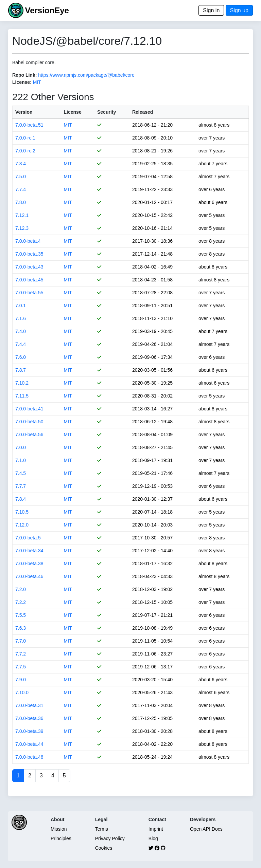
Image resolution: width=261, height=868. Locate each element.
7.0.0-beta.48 (29, 757)
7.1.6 (21, 318)
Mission (59, 829)
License (73, 112)
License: (22, 82)
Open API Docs (206, 829)
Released (143, 112)
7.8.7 (21, 370)
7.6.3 (21, 628)
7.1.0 (21, 460)
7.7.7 (21, 486)
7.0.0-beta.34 (29, 551)
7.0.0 (21, 447)
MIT (37, 82)
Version (24, 112)
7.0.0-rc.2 (25, 151)
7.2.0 (21, 589)
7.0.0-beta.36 (29, 718)
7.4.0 (21, 331)
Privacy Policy (110, 838)
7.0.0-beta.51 (29, 125)
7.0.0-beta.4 (28, 241)
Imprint (156, 829)
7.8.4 (21, 499)
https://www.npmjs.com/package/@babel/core (86, 75)
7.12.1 (22, 215)
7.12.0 (22, 525)
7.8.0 (21, 202)
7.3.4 (21, 164)
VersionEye (47, 10)
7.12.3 (22, 228)
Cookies (104, 848)
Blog (153, 838)
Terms (102, 829)
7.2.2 (21, 602)
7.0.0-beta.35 (29, 254)
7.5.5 (21, 615)
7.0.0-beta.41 (29, 409)
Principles (61, 838)
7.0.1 (21, 306)
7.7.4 (21, 189)
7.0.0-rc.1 (25, 138)
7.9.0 (21, 680)
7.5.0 (21, 177)
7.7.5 (21, 667)
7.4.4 (21, 344)
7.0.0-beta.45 (29, 280)
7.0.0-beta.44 (29, 744)
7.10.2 (22, 383)
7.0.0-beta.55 (29, 293)
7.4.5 (21, 473)
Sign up (239, 10)
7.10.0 (22, 692)
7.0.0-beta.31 (29, 705)
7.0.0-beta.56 (29, 435)
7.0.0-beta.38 (29, 564)
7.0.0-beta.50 (29, 422)
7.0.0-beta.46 (29, 576)
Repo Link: (24, 75)
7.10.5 (22, 512)
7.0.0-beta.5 (28, 538)
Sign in (211, 10)
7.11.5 (22, 396)
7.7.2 (21, 654)
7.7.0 (21, 641)
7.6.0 (21, 357)
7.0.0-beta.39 (29, 731)
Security (107, 112)
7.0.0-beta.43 (29, 267)
